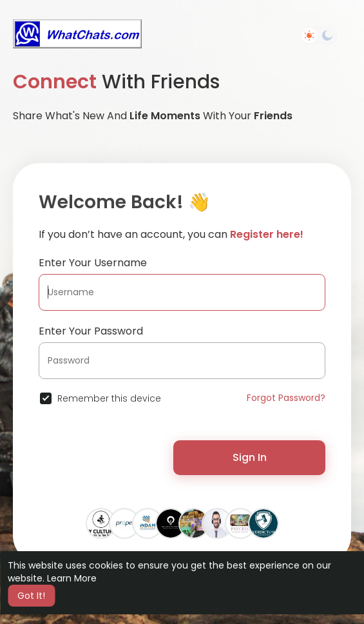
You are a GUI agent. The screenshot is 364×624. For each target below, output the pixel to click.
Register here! (267, 234)
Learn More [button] (72, 578)
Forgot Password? (286, 398)
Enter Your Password (91, 331)
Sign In (250, 457)
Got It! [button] (31, 596)
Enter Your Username (93, 263)
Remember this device (109, 398)
